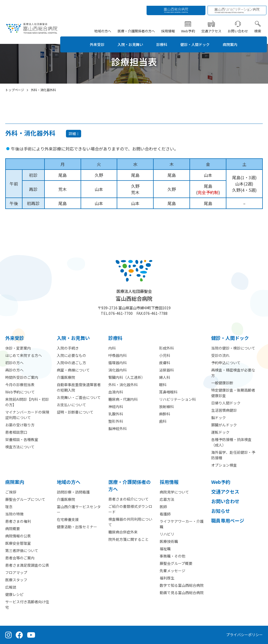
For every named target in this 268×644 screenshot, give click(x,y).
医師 (163, 507)
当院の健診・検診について (233, 348)
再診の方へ (14, 370)
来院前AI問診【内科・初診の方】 (27, 402)
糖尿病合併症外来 (123, 532)
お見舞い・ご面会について (79, 397)
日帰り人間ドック (226, 403)
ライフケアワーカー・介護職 (182, 524)
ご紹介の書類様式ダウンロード (130, 509)
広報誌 (11, 587)
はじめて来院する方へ (24, 355)
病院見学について (174, 492)
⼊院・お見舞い (73, 338)
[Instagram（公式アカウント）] (9, 635)
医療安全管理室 (18, 543)
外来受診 (92, 38)
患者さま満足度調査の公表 (27, 565)
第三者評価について (22, 550)
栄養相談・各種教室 (22, 439)
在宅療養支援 (68, 519)
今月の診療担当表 (20, 385)
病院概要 (13, 529)
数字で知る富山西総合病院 (182, 585)
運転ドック (220, 432)
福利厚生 (167, 578)
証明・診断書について (75, 412)
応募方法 (167, 499)
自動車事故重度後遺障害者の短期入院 (79, 387)
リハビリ (167, 534)
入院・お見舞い (129, 38)
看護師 (165, 514)
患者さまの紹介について (129, 499)
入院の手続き (68, 348)
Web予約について (20, 392)
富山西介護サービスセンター (79, 509)
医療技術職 (169, 541)
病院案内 (237, 38)
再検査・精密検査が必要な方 (233, 373)
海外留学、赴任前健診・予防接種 (233, 455)
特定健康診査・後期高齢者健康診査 (233, 393)
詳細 (72, 134)
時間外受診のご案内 (22, 377)
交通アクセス (212, 25)
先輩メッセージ (172, 571)
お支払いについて (71, 405)
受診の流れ (220, 355)
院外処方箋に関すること (129, 539)
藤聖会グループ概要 (176, 563)
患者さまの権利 (18, 521)
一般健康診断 (222, 383)
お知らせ (221, 511)
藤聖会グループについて (25, 499)
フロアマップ (16, 572)
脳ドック (219, 417)
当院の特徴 (14, 514)
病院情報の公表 (18, 536)
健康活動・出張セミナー (77, 527)
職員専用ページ (228, 520)
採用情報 (169, 25)
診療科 (163, 38)
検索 (259, 25)
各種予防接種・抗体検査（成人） (231, 442)
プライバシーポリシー (244, 635)
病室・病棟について (73, 370)
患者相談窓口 (16, 432)
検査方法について (20, 447)
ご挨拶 (11, 492)
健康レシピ (14, 594)
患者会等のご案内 (20, 558)
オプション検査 (224, 465)
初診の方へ (14, 363)
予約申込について (226, 363)
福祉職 (165, 549)
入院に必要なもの (71, 355)
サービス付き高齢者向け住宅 (27, 604)
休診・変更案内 (18, 348)
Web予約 (189, 25)
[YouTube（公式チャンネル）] (31, 635)
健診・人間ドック (199, 38)
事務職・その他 (172, 556)
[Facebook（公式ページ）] (19, 635)
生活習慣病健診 (224, 410)
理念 (9, 507)
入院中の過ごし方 (71, 363)
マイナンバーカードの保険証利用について (27, 415)
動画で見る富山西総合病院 (182, 593)
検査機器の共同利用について (130, 522)
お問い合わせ (239, 25)
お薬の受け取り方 (20, 425)
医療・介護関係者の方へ (137, 25)
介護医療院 (66, 377)
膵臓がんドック (224, 425)
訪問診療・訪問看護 (73, 492)
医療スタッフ (16, 580)
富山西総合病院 (134, 295)
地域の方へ (104, 25)
